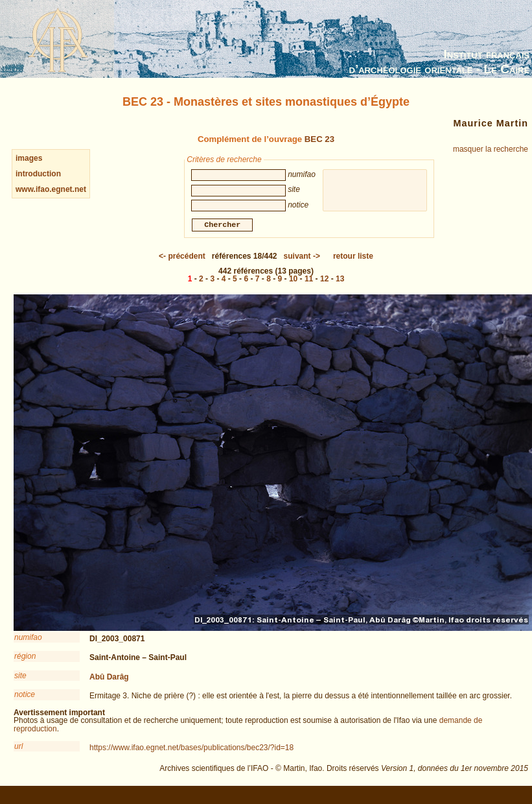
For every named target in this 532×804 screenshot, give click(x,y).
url (18, 748)
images (29, 158)
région (25, 658)
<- (182, 258)
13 (340, 281)
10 (293, 281)
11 (309, 281)
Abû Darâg (109, 679)
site (20, 678)
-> (302, 258)
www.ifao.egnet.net (51, 189)
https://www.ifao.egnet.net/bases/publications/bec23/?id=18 (191, 750)
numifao (28, 639)
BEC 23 (319, 139)
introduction (38, 174)
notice (25, 696)
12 (324, 281)
